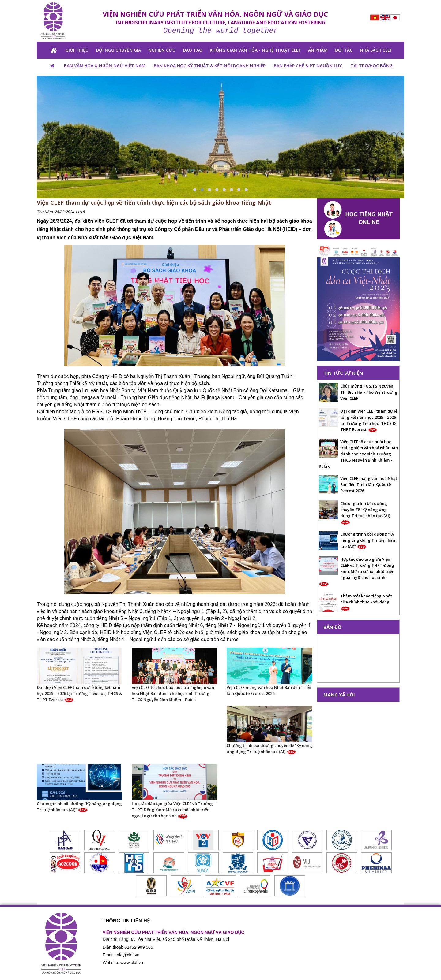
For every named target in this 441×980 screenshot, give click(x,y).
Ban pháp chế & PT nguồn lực (308, 66)
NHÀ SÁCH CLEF (376, 50)
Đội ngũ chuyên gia (118, 50)
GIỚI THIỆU (77, 50)
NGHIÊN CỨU (162, 50)
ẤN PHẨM (318, 50)
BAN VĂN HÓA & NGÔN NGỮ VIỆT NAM (105, 66)
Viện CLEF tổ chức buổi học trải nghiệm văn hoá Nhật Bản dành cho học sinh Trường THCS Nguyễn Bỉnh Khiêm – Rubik (173, 693)
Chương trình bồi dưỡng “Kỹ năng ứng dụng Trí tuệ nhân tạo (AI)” (79, 807)
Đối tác (344, 50)
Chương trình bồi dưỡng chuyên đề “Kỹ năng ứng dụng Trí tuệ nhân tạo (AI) (269, 748)
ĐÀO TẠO (193, 50)
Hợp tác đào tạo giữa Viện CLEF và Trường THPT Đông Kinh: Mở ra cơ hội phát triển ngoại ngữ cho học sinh (172, 810)
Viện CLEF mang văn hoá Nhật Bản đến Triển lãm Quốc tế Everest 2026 (269, 690)
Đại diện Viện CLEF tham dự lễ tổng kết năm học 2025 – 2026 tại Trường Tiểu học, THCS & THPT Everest (79, 693)
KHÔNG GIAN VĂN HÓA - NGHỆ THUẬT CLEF (255, 50)
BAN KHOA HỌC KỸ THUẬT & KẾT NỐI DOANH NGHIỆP (210, 66)
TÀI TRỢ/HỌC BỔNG (372, 66)
